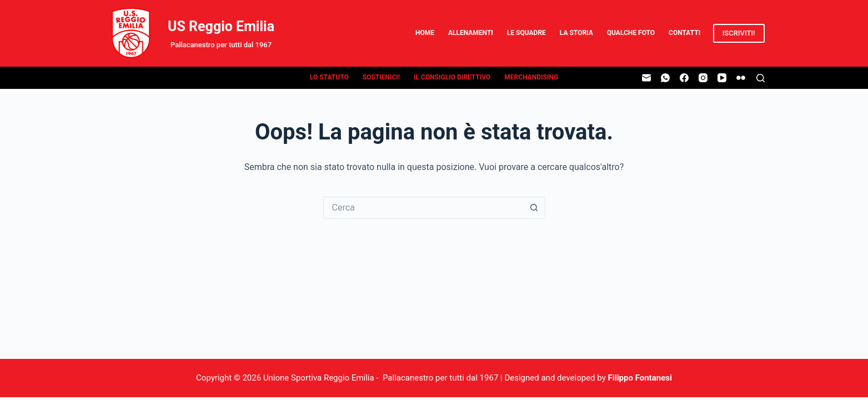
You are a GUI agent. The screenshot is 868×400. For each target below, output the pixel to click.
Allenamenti (471, 33)
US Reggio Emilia (221, 26)
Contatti (684, 33)
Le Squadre (526, 33)
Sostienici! (381, 77)
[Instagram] (703, 78)
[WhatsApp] (665, 78)
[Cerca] (761, 78)
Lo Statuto (329, 77)
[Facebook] (684, 78)
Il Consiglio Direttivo (452, 77)
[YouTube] (722, 78)
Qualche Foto (631, 33)
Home (425, 33)
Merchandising (531, 77)
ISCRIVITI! (739, 33)
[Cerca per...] (423, 208)
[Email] (646, 78)
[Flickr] (741, 78)
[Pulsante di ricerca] (534, 208)
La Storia (576, 33)
